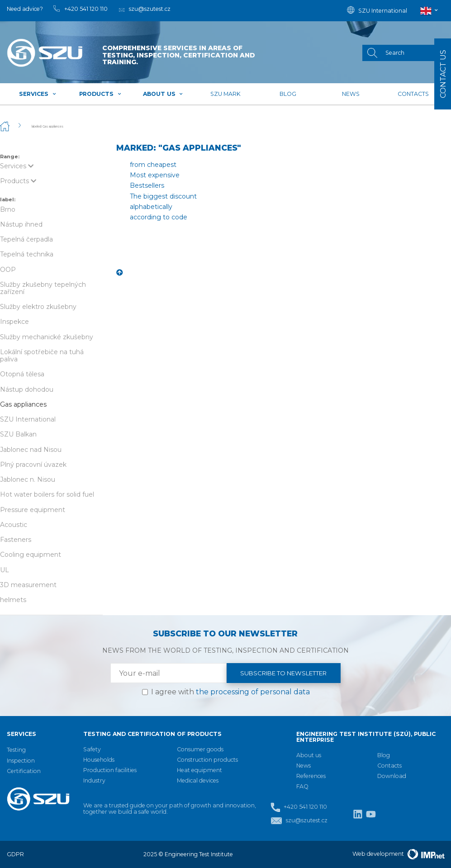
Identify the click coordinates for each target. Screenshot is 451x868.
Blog (288, 94)
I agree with (230, 692)
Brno (8, 209)
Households (99, 760)
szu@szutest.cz (299, 821)
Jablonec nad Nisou (31, 450)
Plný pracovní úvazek (33, 465)
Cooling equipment (31, 555)
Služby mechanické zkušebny (47, 337)
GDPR (15, 854)
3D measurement (28, 585)
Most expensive (155, 175)
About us (163, 94)
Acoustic (14, 525)
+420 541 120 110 (299, 807)
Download (392, 776)
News (351, 94)
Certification (24, 771)
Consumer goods (200, 749)
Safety (92, 749)
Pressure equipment (33, 510)
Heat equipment (199, 770)
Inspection (21, 761)
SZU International (28, 419)
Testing (16, 750)
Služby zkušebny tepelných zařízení (43, 288)
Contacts (413, 94)
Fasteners (16, 540)
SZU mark (225, 94)
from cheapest (153, 165)
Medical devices (198, 780)
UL (5, 570)
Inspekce (14, 322)
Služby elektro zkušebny (38, 307)
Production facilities (110, 770)
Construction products (207, 760)
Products (100, 94)
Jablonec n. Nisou (28, 479)
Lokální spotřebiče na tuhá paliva (42, 356)
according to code (159, 217)
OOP (8, 270)
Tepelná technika (27, 254)
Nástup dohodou (27, 389)
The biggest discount (163, 196)
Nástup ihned (21, 224)
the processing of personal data (253, 692)
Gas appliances (23, 404)
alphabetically (151, 207)
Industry (94, 780)
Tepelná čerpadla (26, 239)
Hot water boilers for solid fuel (47, 494)
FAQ (302, 786)
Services (38, 94)
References (311, 776)
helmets (13, 600)
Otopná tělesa (22, 374)
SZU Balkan (18, 434)
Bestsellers (147, 185)
